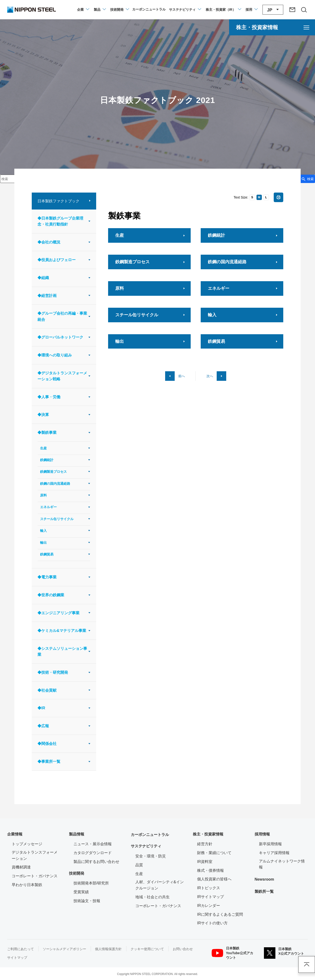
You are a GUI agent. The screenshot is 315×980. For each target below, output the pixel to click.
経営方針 (205, 844)
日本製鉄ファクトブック (58, 201)
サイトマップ (17, 958)
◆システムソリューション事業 (62, 652)
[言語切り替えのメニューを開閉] (273, 10)
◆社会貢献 (47, 690)
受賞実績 (81, 892)
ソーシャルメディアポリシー (64, 949)
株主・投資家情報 (208, 834)
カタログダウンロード (93, 853)
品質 (139, 865)
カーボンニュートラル (150, 835)
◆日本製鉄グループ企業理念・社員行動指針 (60, 221)
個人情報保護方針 (108, 949)
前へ (182, 376)
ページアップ (307, 964)
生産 (43, 448)
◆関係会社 (47, 744)
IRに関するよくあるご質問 (220, 914)
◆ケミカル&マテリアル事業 (62, 631)
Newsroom (264, 879)
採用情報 (262, 834)
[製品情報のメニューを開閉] (100, 10)
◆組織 (43, 278)
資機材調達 (21, 867)
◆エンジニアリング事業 (58, 613)
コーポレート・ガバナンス (35, 876)
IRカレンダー (209, 906)
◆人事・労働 (49, 397)
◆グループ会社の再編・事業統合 (62, 316)
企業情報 (15, 834)
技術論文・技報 (87, 901)
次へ (210, 376)
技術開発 (77, 873)
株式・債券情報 (210, 870)
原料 (43, 495)
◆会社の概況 (49, 242)
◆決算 (43, 415)
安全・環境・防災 (151, 856)
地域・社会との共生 (152, 897)
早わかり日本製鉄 (27, 885)
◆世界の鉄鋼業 (51, 595)
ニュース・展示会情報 (93, 844)
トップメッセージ (27, 844)
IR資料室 (205, 862)
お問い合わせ (183, 949)
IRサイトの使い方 (212, 923)
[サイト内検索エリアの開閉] (304, 10)
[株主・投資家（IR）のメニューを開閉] (223, 10)
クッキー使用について (147, 949)
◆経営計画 (47, 296)
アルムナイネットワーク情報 (283, 864)
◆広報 (43, 726)
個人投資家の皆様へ (214, 879)
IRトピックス (209, 888)
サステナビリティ (146, 846)
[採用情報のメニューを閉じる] (251, 10)
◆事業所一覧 (49, 762)
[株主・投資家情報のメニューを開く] (272, 27)
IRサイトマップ (210, 897)
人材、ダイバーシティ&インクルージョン (160, 885)
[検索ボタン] (307, 179)
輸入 (43, 531)
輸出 (43, 543)
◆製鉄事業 (47, 433)
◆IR (41, 708)
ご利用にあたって (21, 949)
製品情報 (77, 834)
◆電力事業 (47, 577)
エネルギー (48, 507)
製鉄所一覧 (264, 891)
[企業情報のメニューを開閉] (83, 10)
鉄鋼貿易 (47, 554)
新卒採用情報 (270, 844)
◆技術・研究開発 (53, 672)
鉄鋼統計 (47, 460)
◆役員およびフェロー (57, 260)
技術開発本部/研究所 (91, 883)
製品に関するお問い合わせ (96, 862)
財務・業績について (214, 853)
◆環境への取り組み (55, 355)
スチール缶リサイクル (57, 519)
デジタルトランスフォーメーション (35, 855)
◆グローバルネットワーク (60, 337)
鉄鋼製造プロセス (53, 472)
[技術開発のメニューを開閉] (119, 10)
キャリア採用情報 (274, 853)
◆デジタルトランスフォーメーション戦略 (62, 376)
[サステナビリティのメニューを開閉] (185, 10)
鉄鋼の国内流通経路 (55, 484)
